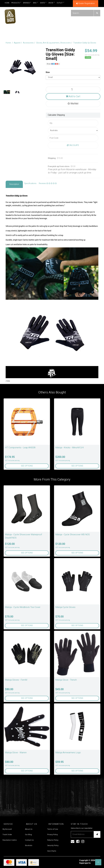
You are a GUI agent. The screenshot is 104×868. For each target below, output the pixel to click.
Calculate (73, 145)
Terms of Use (53, 829)
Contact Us (29, 840)
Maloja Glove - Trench (66, 680)
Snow (52, 3)
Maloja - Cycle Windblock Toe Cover (23, 607)
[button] (98, 862)
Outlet (60, 3)
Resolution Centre (10, 840)
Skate (43, 3)
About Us (29, 829)
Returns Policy (53, 840)
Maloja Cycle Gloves (65, 607)
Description (14, 184)
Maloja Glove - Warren (16, 753)
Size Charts (52, 851)
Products (16, 3)
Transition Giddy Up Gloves (85, 43)
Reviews (48, 183)
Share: (53, 64)
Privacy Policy (53, 834)
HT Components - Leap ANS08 (20, 448)
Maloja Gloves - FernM (16, 680)
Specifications (30, 183)
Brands (27, 3)
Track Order (7, 834)
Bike (36, 3)
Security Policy (53, 845)
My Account (7, 829)
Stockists (29, 845)
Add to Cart (73, 96)
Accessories (28, 43)
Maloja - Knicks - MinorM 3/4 (69, 448)
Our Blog (28, 834)
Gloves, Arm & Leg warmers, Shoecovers (53, 43)
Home (7, 3)
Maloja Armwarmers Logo (68, 753)
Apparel (17, 43)
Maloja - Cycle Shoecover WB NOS (73, 535)
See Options (27, 466)
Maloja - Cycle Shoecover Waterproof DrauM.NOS (24, 536)
